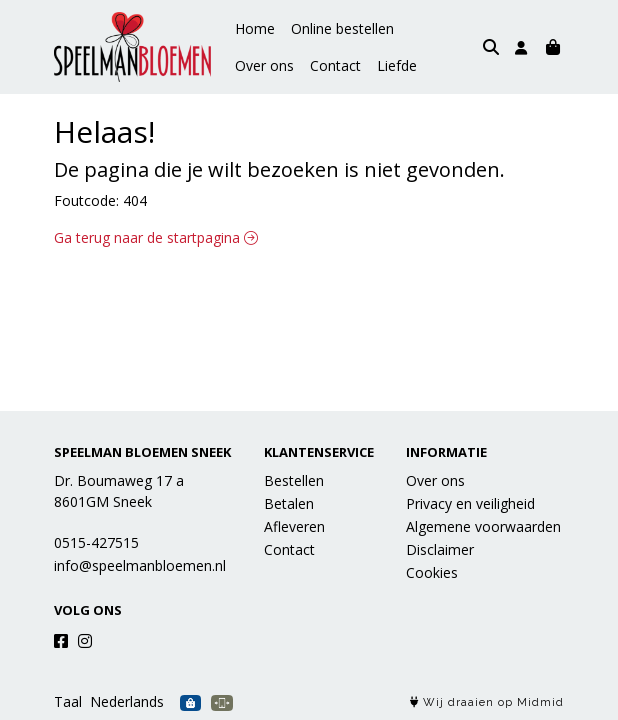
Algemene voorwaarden (483, 526)
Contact (260, 65)
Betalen (289, 503)
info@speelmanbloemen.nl (140, 565)
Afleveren (294, 526)
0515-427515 (96, 542)
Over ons (439, 28)
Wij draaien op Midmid (487, 702)
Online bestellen (342, 28)
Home (255, 28)
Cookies (432, 572)
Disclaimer (440, 549)
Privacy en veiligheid (470, 503)
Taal (68, 701)
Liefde (322, 65)
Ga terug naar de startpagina (156, 237)
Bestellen (294, 480)
